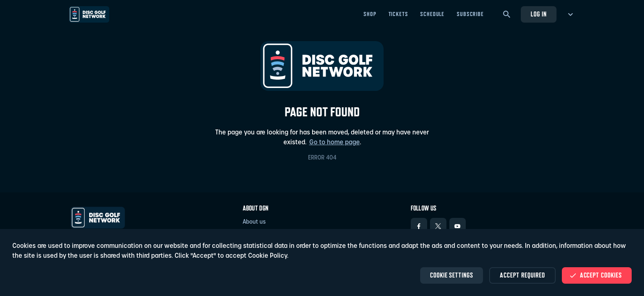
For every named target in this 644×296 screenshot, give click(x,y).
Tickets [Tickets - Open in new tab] (398, 14)
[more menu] (569, 14)
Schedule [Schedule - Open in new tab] (432, 14)
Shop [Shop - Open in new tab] (370, 14)
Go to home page (335, 143)
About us (254, 222)
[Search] (507, 14)
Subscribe (470, 14)
